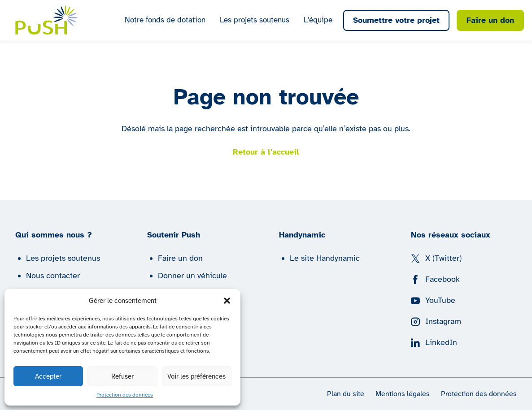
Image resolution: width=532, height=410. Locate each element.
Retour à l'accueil (266, 152)
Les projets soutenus (255, 20)
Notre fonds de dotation (165, 20)
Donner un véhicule (192, 276)
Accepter (48, 376)
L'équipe (318, 20)
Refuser (122, 376)
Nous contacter (53, 276)
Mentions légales (403, 394)
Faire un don (490, 20)
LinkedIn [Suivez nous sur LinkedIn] (434, 342)
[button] (227, 301)
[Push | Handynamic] (46, 20)
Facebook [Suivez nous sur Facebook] (435, 279)
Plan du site (346, 394)
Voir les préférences (196, 376)
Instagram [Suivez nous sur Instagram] (436, 321)
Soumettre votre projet (396, 20)
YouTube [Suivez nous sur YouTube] (433, 300)
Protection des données (125, 395)
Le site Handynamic (325, 258)
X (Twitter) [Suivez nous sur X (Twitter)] (436, 258)
